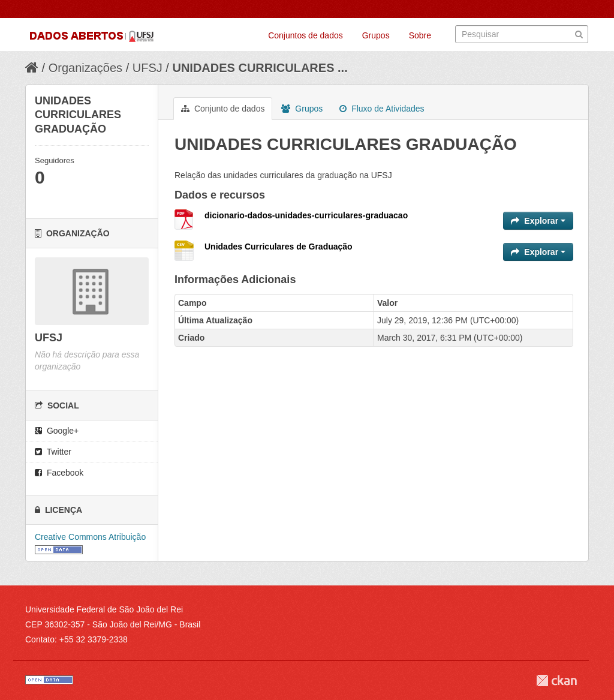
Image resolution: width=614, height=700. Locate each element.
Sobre (420, 35)
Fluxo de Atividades (382, 109)
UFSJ (148, 68)
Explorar (538, 221)
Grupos (376, 35)
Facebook (59, 473)
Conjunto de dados (223, 109)
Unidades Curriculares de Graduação (279, 247)
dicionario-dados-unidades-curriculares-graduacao (306, 215)
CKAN (556, 681)
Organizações (85, 68)
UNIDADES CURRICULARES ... (260, 68)
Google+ (57, 431)
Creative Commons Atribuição (90, 537)
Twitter (53, 452)
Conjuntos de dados (306, 35)
